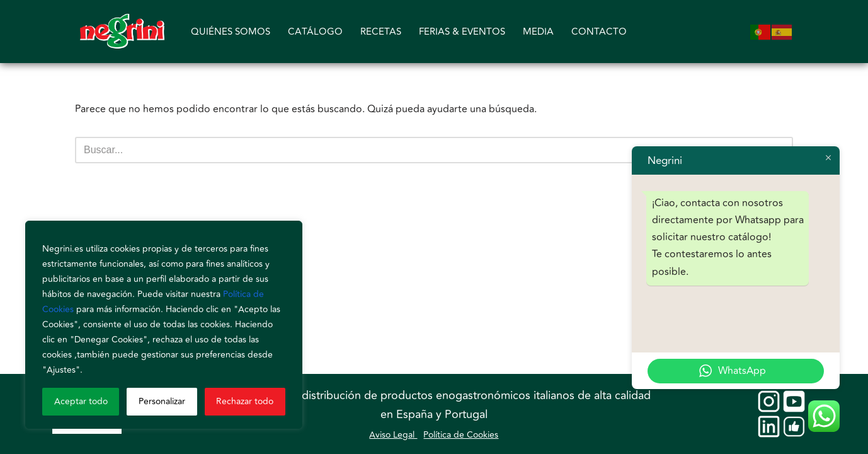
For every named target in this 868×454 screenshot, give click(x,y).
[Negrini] (122, 32)
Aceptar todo (81, 401)
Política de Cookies (461, 435)
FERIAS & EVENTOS (462, 32)
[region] (164, 325)
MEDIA (538, 32)
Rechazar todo (245, 401)
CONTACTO (599, 32)
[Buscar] (420, 150)
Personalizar (162, 401)
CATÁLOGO (315, 32)
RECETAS (381, 32)
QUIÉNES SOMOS (231, 32)
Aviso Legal (393, 435)
